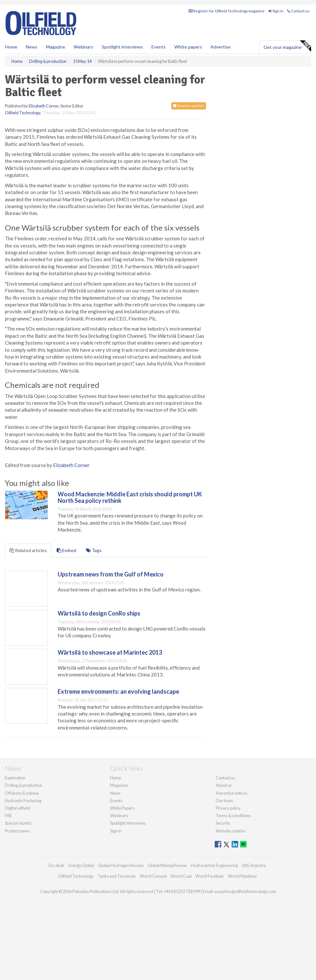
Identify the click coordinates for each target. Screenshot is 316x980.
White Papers (122, 808)
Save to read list (189, 106)
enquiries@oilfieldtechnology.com (245, 891)
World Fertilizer (210, 876)
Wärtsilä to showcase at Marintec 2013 (110, 652)
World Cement (153, 876)
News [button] (32, 47)
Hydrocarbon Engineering (214, 865)
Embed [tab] (66, 550)
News (115, 793)
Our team (224, 801)
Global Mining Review (167, 865)
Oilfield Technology (23, 113)
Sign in (276, 11)
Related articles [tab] (28, 550)
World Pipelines (242, 876)
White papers (188, 47)
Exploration (15, 778)
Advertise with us (231, 793)
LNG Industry (254, 865)
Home (11, 47)
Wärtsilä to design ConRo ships (99, 613)
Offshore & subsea (22, 793)
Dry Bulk (57, 865)
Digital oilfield (17, 808)
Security (223, 823)
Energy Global (81, 865)
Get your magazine (287, 46)
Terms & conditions (233, 816)
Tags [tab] (94, 550)
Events (159, 47)
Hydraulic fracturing (23, 801)
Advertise (221, 47)
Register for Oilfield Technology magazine (227, 11)
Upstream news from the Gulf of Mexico (111, 574)
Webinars (83, 47)
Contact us (298, 11)
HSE (8, 816)
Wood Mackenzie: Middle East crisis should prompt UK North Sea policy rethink (130, 497)
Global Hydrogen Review (121, 865)
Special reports (18, 823)
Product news (17, 831)
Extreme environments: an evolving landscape (118, 691)
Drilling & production (24, 785)
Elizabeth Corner (44, 106)
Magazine (56, 47)
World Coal (181, 876)
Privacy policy (228, 808)
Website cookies (231, 831)
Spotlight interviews (122, 47)
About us (224, 785)
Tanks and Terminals (117, 876)
